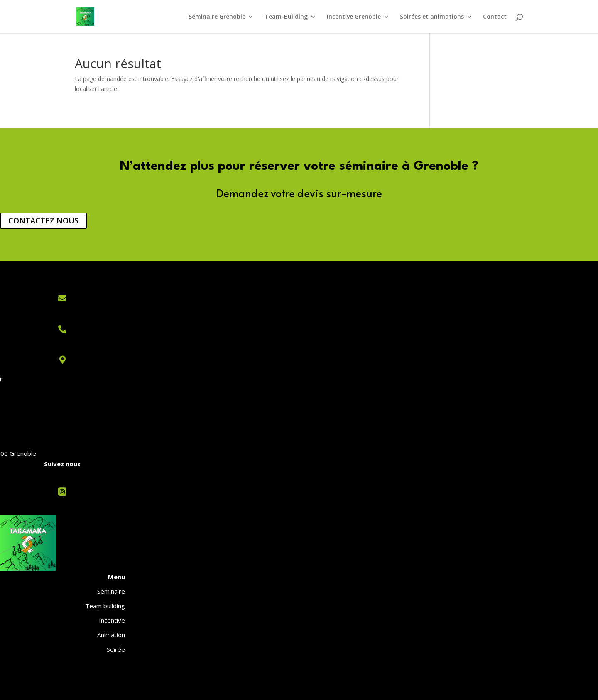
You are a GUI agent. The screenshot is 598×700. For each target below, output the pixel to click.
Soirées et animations (432, 17)
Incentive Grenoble (354, 17)
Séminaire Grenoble (217, 17)
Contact (495, 17)
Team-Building (286, 17)
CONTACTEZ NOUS (43, 220)
